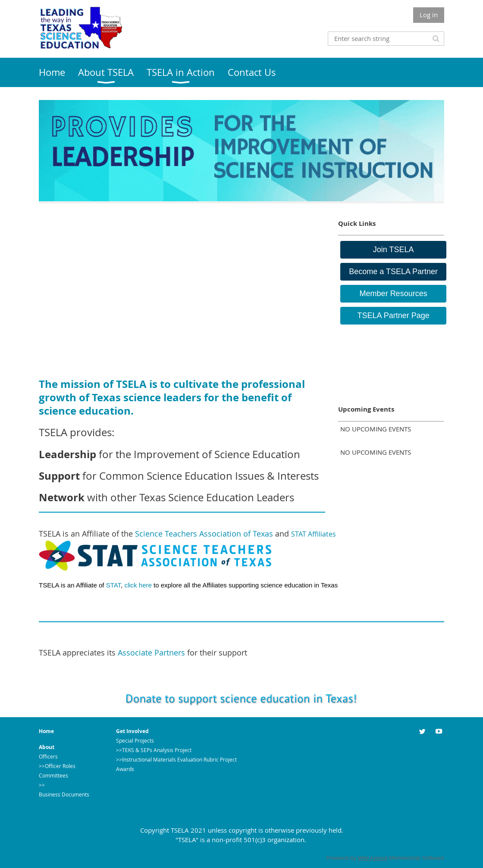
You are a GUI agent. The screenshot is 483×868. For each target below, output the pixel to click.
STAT (113, 585)
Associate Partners (151, 653)
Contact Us (52, 804)
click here (139, 585)
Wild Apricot (373, 858)
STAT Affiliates (314, 534)
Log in (429, 15)
